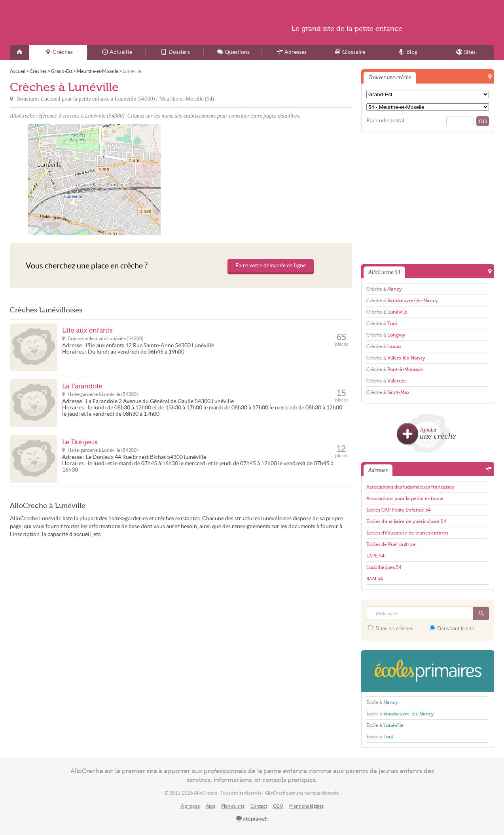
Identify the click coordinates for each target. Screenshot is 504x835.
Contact (259, 806)
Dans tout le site (452, 628)
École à (382, 702)
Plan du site (233, 806)
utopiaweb (252, 819)
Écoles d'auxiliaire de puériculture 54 (406, 521)
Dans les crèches (391, 628)
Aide (210, 806)
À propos (190, 806)
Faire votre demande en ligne (271, 265)
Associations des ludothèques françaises (410, 487)
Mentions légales (306, 806)
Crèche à (384, 289)
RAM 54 (375, 579)
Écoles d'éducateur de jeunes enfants (407, 533)
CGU (278, 806)
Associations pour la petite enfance (405, 498)
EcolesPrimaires (428, 671)
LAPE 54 (375, 556)
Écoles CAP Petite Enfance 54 (399, 510)
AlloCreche (87, 23)
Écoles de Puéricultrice (391, 544)
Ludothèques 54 (384, 567)
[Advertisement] (267, 180)
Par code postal (385, 121)
